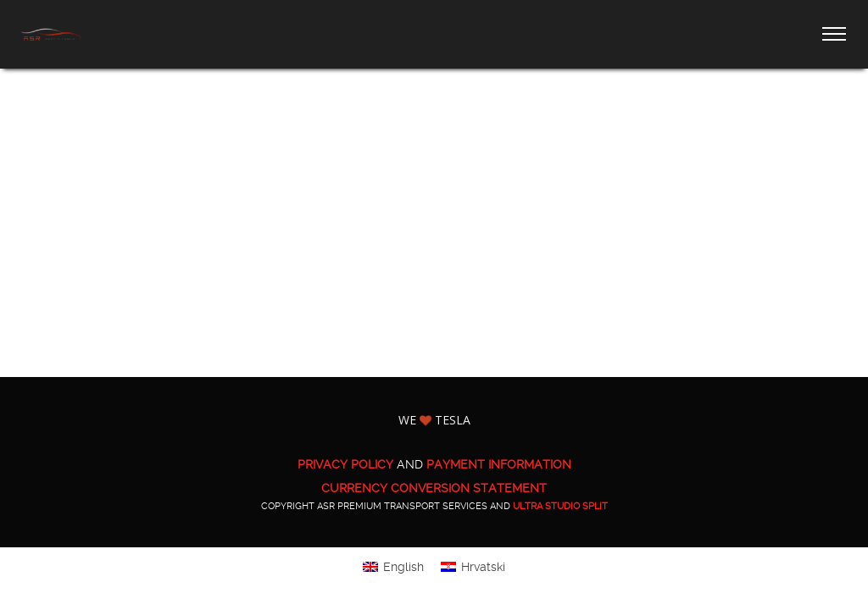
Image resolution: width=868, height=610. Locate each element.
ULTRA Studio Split (560, 506)
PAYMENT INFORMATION (499, 464)
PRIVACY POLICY (345, 464)
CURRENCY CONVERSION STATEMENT (434, 488)
